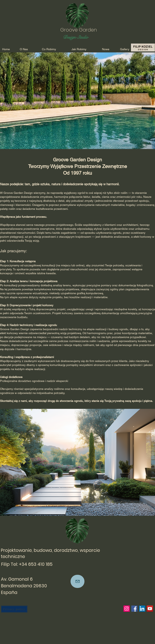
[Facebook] (134, 609)
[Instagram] (127, 609)
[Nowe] (106, 49)
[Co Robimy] (49, 49)
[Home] (6, 49)
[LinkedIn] (142, 609)
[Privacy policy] (14, 609)
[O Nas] (24, 49)
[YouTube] (150, 609)
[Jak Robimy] (79, 49)
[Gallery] (125, 49)
